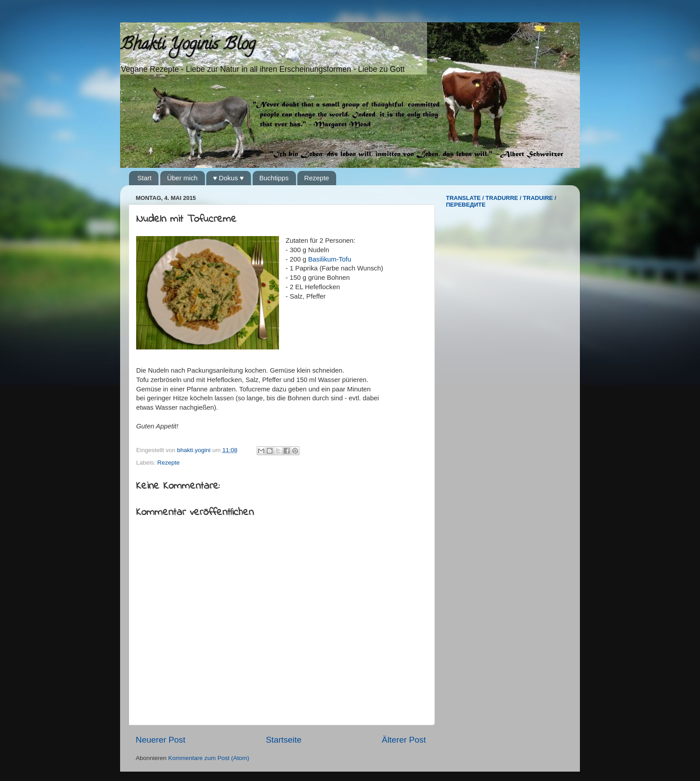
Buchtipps (274, 178)
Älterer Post (404, 740)
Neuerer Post (160, 740)
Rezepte (317, 178)
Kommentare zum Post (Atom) (209, 758)
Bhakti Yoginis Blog (188, 46)
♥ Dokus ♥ (228, 178)
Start (145, 178)
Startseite (283, 740)
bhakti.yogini (195, 450)
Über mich (182, 178)
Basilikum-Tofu (330, 259)
